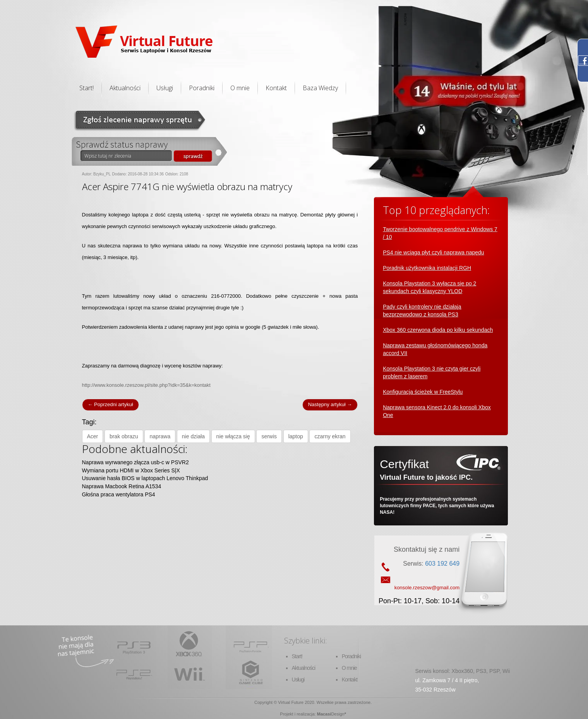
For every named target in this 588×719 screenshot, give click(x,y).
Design (338, 714)
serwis (269, 436)
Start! (87, 88)
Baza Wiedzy (320, 88)
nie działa (193, 436)
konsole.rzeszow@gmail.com (427, 588)
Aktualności (125, 88)
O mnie (240, 88)
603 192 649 (442, 564)
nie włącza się (233, 436)
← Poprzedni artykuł (111, 404)
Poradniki (202, 88)
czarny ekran (330, 436)
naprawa (160, 436)
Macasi (324, 714)
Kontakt (276, 88)
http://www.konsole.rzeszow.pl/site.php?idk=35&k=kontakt (146, 385)
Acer (93, 436)
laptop (296, 436)
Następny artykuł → (330, 404)
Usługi (165, 88)
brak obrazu (124, 436)
